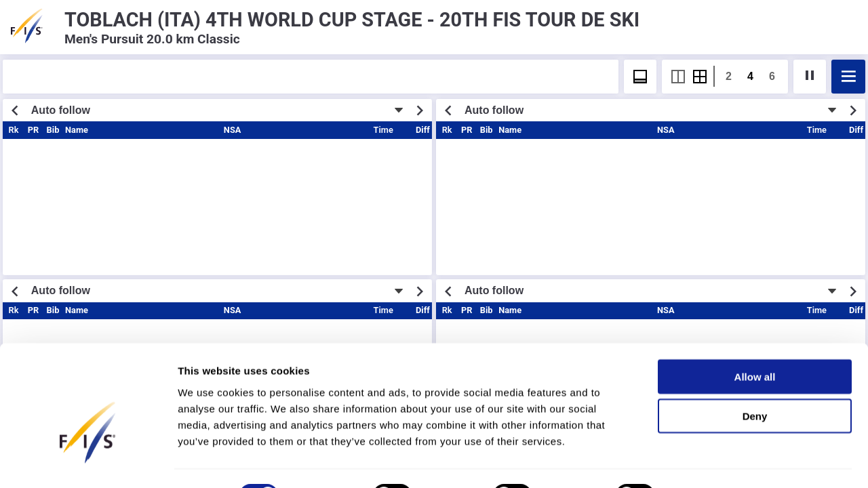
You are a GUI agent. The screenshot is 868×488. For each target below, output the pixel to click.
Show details (712, 461)
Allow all (755, 342)
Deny (755, 382)
